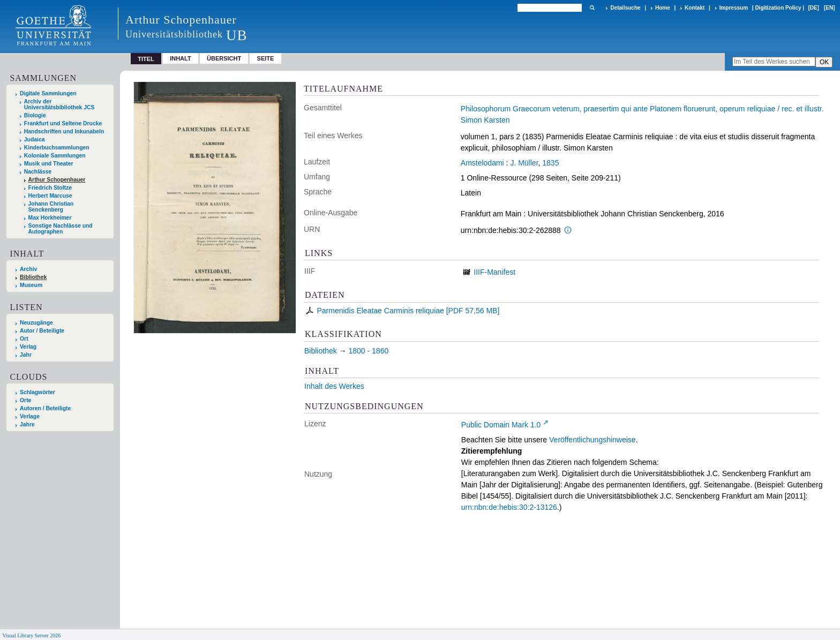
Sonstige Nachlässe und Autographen (61, 229)
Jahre (27, 424)
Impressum (734, 8)
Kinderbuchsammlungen (57, 148)
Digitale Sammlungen (48, 93)
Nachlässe (38, 172)
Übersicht (224, 58)
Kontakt (695, 8)
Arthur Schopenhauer (57, 180)
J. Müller (524, 163)
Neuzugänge (36, 323)
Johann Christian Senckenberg (51, 207)
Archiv (28, 269)
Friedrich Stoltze (50, 188)
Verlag (28, 347)
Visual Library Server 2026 (31, 635)
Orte (25, 400)
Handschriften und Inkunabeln (64, 131)
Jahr (26, 355)
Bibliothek (33, 277)
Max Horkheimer (50, 218)
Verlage (30, 416)
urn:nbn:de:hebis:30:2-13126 (509, 507)
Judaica (35, 140)
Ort (24, 339)
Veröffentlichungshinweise (592, 440)
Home (663, 8)
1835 (550, 163)
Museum (31, 285)
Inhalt (181, 58)
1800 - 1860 (368, 351)
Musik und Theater (49, 164)
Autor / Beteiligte (42, 331)
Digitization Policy (778, 8)
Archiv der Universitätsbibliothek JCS (59, 104)
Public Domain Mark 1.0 (501, 425)
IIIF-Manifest (494, 272)
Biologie (35, 115)
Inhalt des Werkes (334, 386)
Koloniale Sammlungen (55, 156)
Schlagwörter (37, 392)
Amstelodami (482, 163)
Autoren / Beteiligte (45, 408)
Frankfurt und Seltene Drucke (63, 123)
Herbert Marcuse (50, 196)
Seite (266, 58)
